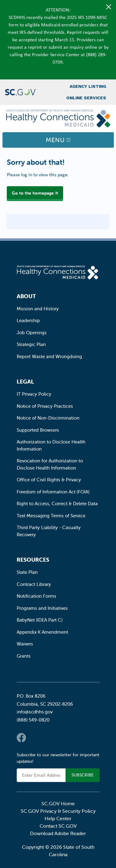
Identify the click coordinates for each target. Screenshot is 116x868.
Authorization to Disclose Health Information (51, 445)
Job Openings (32, 333)
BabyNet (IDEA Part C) (40, 620)
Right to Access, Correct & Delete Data (57, 504)
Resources (33, 560)
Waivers (25, 644)
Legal (25, 382)
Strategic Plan (31, 344)
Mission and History (38, 309)
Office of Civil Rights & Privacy (49, 480)
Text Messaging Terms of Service (51, 516)
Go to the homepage (33, 193)
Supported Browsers (38, 430)
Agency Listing (88, 86)
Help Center (58, 818)
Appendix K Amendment (42, 632)
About (26, 296)
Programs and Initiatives (42, 608)
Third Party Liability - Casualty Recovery (49, 531)
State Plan (27, 572)
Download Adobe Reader (58, 833)
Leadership (28, 320)
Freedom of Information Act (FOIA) (53, 492)
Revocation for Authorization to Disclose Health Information (50, 464)
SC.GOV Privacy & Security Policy (58, 811)
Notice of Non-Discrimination (48, 418)
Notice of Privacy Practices (45, 406)
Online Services (86, 98)
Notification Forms (37, 596)
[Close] (109, 7)
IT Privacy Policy (34, 394)
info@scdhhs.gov (35, 712)
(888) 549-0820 (33, 720)
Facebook (21, 738)
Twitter (34, 738)
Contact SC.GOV (58, 826)
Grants (24, 656)
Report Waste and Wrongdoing (49, 356)
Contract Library (34, 584)
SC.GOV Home (58, 803)
